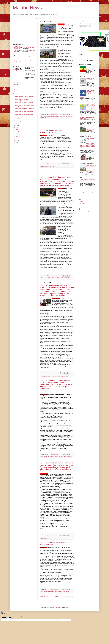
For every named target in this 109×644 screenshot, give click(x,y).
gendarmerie (62, 537)
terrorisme (42, 593)
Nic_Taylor (15, 70)
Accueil (57, 597)
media (46, 166)
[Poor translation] (9, 618)
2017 (16, 90)
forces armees (56, 537)
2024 (16, 84)
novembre (18, 118)
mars (17, 133)
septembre (18, 122)
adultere (46, 456)
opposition (69, 116)
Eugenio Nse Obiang (63, 165)
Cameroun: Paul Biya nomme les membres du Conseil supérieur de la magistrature (24, 54)
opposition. (51, 279)
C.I (47, 116)
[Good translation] (4, 618)
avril (17, 131)
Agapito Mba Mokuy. (48, 375)
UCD (45, 118)
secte (71, 456)
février (17, 135)
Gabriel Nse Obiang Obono (62, 278)
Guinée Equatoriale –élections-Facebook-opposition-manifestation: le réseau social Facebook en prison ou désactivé (88, 94)
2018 (16, 88)
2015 (16, 94)
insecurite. (67, 591)
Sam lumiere (83, 203)
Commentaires (83, 26)
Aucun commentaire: (55, 114)
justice (46, 376)
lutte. (66, 537)
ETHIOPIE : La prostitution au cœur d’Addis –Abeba (91, 68)
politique (42, 118)
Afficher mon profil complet (84, 211)
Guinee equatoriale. (63, 116)
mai (16, 129)
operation (69, 537)
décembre (18, 95)
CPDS (49, 116)
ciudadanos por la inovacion (51, 278)
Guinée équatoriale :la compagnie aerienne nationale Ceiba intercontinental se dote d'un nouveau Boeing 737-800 (91, 168)
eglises (56, 456)
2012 (16, 143)
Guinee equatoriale (61, 456)
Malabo (47, 279)
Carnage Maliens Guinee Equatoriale (90, 156)
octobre (17, 120)
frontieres (55, 591)
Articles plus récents (45, 597)
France (68, 375)
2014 (16, 139)
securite (47, 538)
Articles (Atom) (49, 599)
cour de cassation (62, 375)
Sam (81, 209)
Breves (55, 165)
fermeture (51, 591)
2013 (16, 141)
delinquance (51, 537)
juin (16, 127)
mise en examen (54, 376)
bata (48, 456)
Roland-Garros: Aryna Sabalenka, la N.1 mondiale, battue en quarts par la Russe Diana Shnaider (24, 48)
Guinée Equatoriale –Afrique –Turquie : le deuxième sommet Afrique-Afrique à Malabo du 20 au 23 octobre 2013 (91, 107)
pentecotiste (68, 456)
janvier (17, 137)
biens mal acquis (55, 375)
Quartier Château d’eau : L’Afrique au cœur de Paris (90, 80)
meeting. (50, 166)
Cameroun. (52, 456)
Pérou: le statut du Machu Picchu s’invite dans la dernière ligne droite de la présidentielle (24, 61)
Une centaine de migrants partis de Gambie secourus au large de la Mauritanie (23, 57)
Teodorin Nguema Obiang (63, 376)
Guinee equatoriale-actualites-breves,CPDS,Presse (52, 132)
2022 (16, 86)
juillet (17, 126)
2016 (45, 116)
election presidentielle (55, 116)
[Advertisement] (57, 123)
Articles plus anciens (69, 597)
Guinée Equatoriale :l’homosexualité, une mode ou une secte (88, 180)
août (17, 124)
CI (45, 278)
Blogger (18, 71)
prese (53, 166)
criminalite (46, 537)
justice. (49, 376)
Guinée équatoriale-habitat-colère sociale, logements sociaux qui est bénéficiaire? (91, 129)
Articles (82, 24)
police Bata (43, 538)
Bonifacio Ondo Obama (49, 165)
